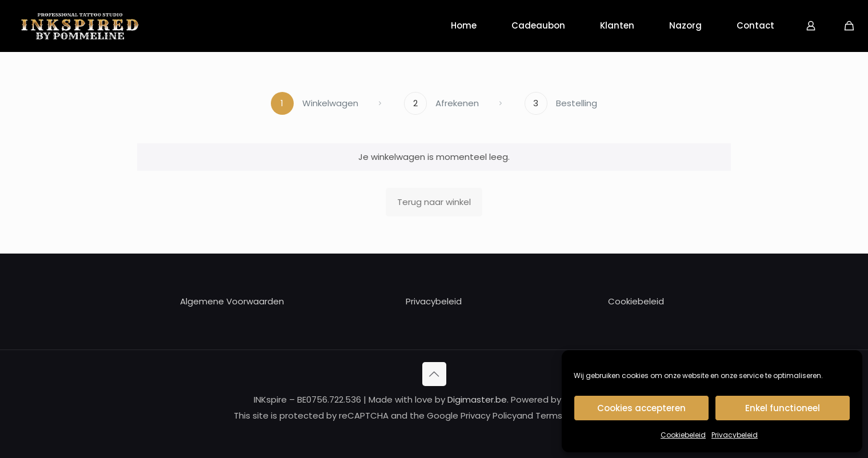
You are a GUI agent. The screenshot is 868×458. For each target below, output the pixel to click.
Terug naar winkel (434, 202)
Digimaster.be (477, 399)
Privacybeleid (735, 435)
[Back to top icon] (434, 374)
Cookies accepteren (641, 408)
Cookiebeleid (683, 435)
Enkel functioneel (783, 408)
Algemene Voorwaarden (232, 301)
